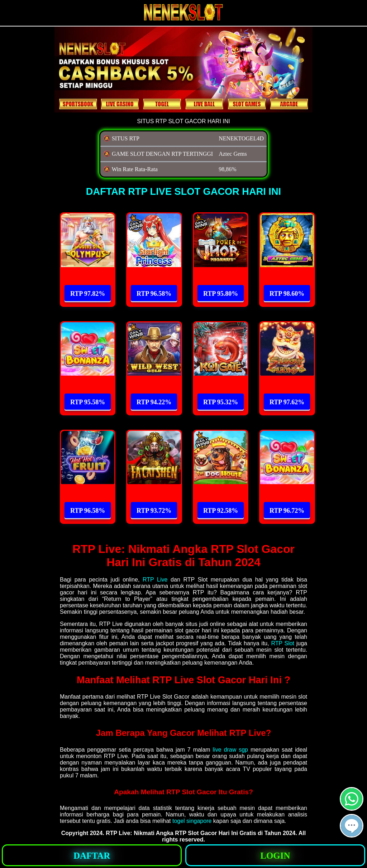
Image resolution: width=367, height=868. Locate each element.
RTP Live (155, 580)
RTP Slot (283, 643)
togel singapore (192, 821)
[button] (352, 826)
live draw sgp (230, 750)
